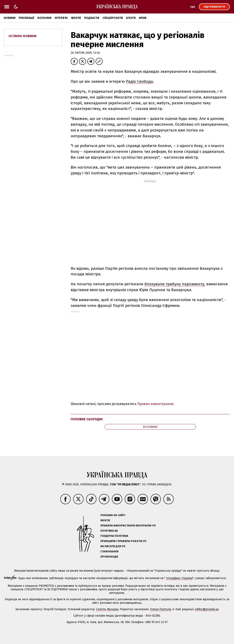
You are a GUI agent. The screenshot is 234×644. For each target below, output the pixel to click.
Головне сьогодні (87, 419)
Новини (10, 18)
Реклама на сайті (113, 515)
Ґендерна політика (114, 536)
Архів (143, 18)
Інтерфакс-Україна (179, 578)
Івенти (76, 18)
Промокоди (109, 557)
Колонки (44, 18)
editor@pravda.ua (207, 609)
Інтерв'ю (61, 18)
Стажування (109, 551)
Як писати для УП (113, 546)
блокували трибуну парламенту (174, 284)
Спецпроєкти (113, 18)
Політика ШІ (109, 531)
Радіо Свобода (139, 81)
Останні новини (23, 36)
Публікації (26, 18)
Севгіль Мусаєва (107, 609)
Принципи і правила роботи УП (123, 541)
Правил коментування (156, 404)
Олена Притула (161, 609)
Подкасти (92, 18)
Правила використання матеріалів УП (128, 526)
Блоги (131, 18)
